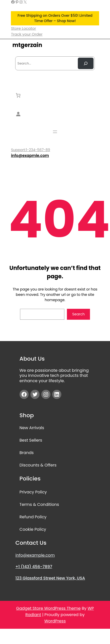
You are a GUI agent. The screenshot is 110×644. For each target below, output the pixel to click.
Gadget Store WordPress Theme (49, 608)
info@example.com (35, 555)
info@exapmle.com (30, 156)
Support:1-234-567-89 (30, 150)
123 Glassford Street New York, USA (50, 578)
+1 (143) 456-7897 (34, 567)
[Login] (55, 114)
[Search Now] (86, 63)
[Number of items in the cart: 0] (18, 95)
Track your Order (27, 34)
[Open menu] (55, 132)
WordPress (55, 621)
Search (78, 314)
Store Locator (23, 28)
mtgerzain (27, 45)
